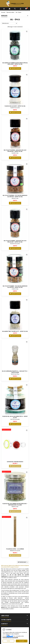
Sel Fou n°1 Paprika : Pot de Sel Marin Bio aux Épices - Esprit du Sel (15, 196)
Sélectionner (10, 23)
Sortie (8, 641)
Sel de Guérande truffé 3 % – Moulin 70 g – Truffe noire (15, 372)
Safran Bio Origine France (15, 462)
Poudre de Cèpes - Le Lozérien (15, 549)
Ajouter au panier (15, 68)
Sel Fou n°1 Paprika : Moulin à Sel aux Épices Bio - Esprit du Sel (15, 151)
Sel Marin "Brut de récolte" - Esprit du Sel (15, 331)
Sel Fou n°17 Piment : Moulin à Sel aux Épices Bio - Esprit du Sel (15, 241)
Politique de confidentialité (10, 638)
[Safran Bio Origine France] (15, 430)
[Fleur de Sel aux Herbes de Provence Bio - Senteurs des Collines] (15, 472)
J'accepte (22, 641)
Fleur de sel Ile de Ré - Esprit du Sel (15, 106)
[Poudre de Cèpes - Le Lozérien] (15, 517)
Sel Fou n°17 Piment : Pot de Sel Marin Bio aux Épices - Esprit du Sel (15, 287)
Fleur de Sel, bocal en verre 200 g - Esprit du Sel (15, 417)
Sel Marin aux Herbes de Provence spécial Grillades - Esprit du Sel (15, 63)
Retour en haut (23, 562)
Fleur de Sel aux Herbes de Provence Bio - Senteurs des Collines (15, 504)
